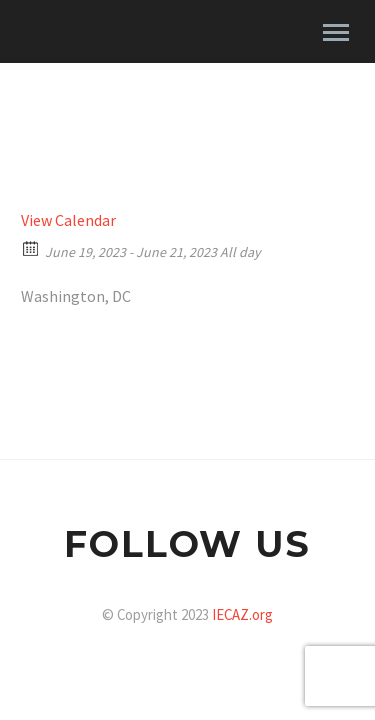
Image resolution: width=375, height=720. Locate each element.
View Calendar (68, 220)
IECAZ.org (242, 614)
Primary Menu (336, 32)
